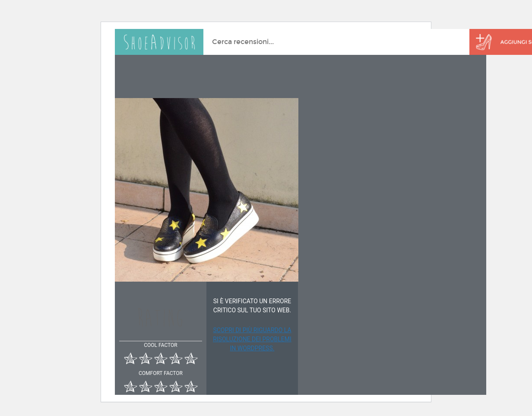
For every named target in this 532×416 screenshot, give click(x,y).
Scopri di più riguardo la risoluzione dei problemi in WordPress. (252, 339)
